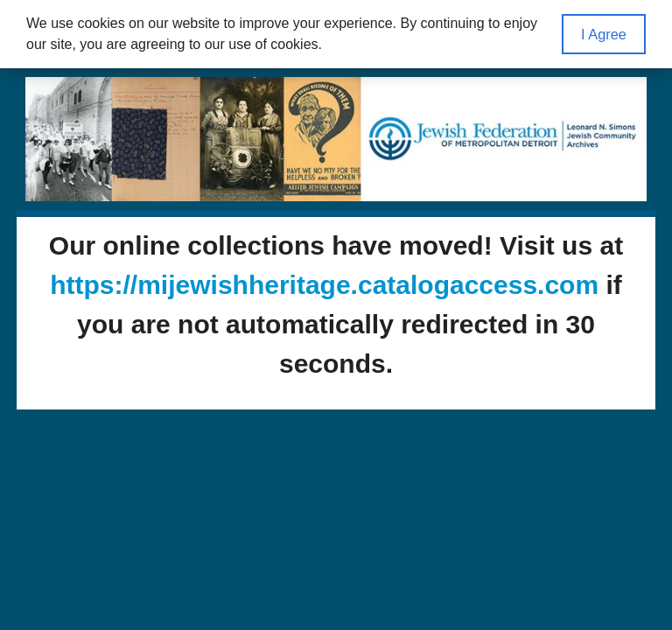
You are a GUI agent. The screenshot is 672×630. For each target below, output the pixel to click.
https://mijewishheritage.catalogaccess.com (324, 285)
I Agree (604, 34)
